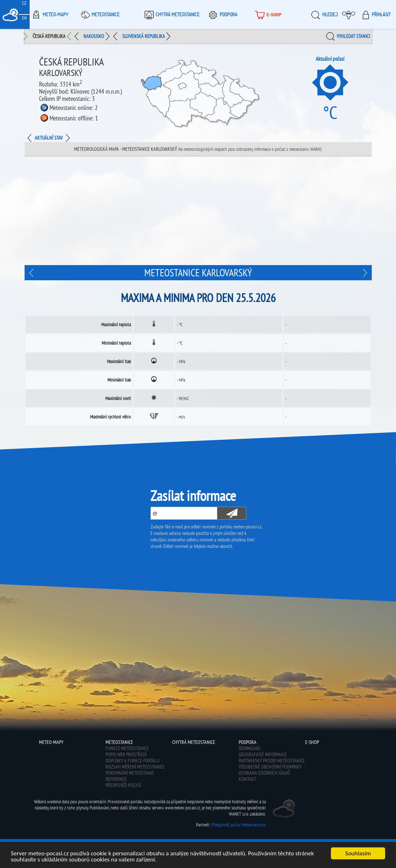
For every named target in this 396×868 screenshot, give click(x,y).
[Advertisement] (198, 211)
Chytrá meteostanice (171, 14)
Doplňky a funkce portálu (133, 761)
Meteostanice (99, 14)
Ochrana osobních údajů (264, 773)
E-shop (267, 14)
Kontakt (247, 779)
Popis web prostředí (126, 754)
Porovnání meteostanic (130, 773)
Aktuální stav (49, 138)
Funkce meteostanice (127, 748)
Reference (116, 779)
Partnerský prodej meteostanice (272, 761)
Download (249, 748)
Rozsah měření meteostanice (135, 767)
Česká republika (49, 36)
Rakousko (94, 36)
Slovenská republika (144, 36)
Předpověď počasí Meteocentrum (239, 825)
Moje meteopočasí (350, 14)
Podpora (222, 14)
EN (24, 18)
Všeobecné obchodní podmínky (270, 767)
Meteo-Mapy (49, 14)
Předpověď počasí (123, 785)
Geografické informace (263, 754)
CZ (24, 3)
